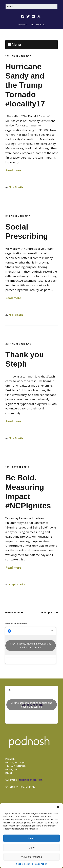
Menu (16, 44)
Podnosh (23, 25)
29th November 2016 (18, 344)
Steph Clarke (17, 584)
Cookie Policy (23, 864)
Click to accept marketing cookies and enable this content (31, 646)
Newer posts (16, 612)
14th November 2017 (18, 56)
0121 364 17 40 (38, 25)
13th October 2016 (17, 467)
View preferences (32, 857)
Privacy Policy (39, 864)
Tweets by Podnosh (32, 705)
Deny (32, 847)
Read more (13, 170)
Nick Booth (16, 187)
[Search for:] (32, 6)
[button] (58, 807)
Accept (32, 838)
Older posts (48, 612)
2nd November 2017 (18, 216)
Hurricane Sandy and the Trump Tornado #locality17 (25, 85)
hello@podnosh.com (30, 780)
